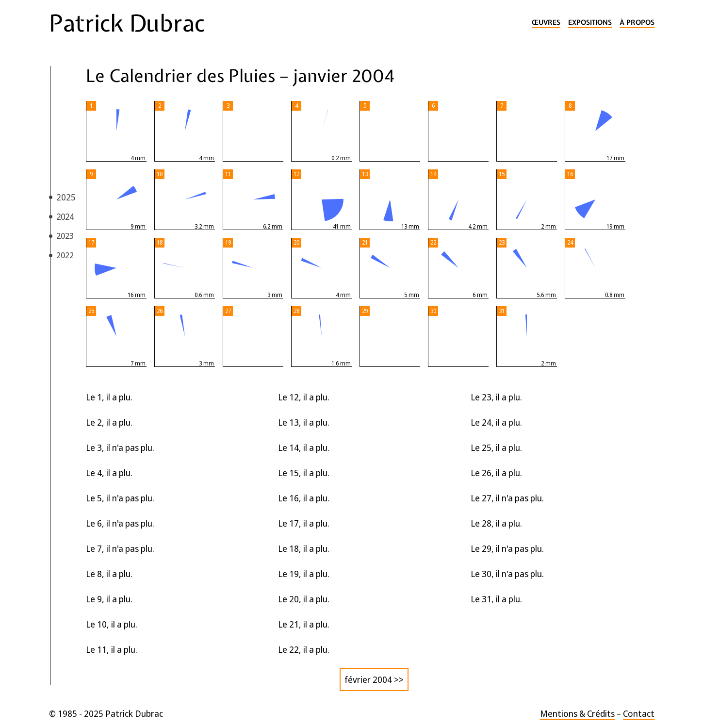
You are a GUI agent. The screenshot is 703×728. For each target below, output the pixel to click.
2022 (65, 255)
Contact (639, 713)
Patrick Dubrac (127, 23)
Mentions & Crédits (577, 713)
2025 (66, 197)
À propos (637, 23)
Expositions (590, 23)
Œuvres (546, 23)
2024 (65, 216)
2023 (65, 236)
